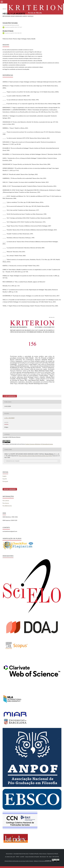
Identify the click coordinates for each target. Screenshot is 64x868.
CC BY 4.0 (48, 861)
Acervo (10, 9)
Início (4, 9)
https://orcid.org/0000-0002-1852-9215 (13, 33)
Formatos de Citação (12, 461)
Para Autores (6, 503)
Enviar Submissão (10, 489)
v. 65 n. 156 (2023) (18, 9)
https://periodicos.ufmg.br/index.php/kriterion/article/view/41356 (35, 456)
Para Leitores (6, 501)
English (5, 476)
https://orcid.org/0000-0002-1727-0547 (13, 27)
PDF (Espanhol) (10, 396)
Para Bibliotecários (7, 506)
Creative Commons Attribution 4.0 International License (39, 444)
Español (5, 479)
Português (5, 481)
